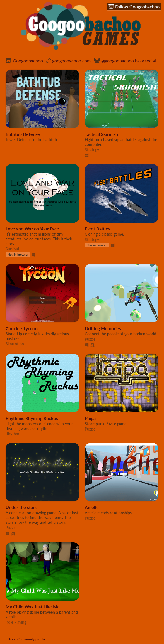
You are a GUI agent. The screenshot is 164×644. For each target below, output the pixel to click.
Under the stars (21, 507)
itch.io (10, 639)
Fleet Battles (97, 229)
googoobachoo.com (71, 61)
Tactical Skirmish (101, 134)
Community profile (31, 639)
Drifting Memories (103, 328)
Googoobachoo (28, 61)
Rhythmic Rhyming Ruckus (32, 418)
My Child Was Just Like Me (33, 607)
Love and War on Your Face (32, 229)
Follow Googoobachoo (134, 6)
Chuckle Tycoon (22, 328)
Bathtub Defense (23, 134)
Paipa (90, 418)
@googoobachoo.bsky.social (129, 61)
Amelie (92, 507)
